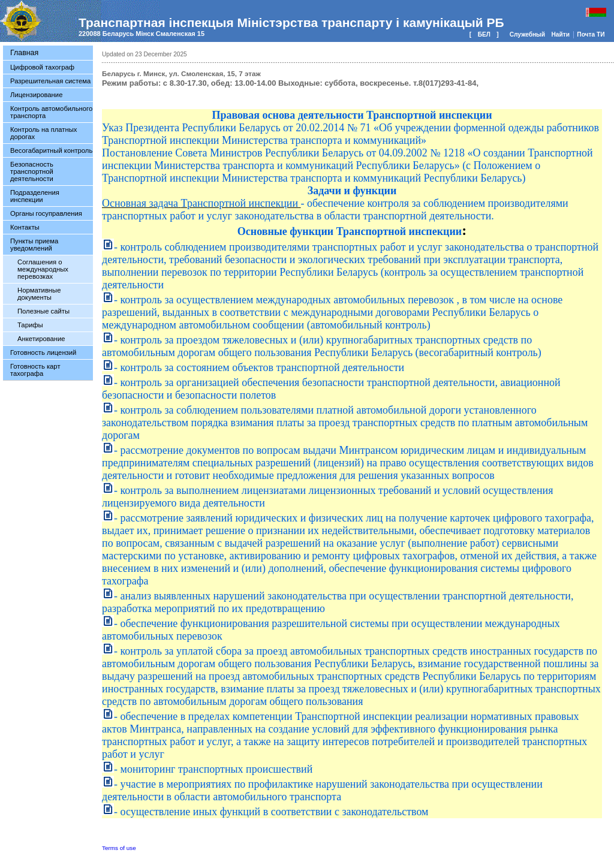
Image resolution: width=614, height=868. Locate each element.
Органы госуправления (46, 213)
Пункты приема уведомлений (34, 245)
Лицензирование (36, 95)
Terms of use (119, 848)
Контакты (25, 227)
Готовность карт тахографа (35, 370)
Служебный (528, 34)
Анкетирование (41, 339)
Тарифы (30, 325)
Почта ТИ (591, 34)
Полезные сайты (43, 311)
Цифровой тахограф (42, 67)
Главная (24, 53)
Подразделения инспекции (35, 196)
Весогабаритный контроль (51, 150)
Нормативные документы (39, 294)
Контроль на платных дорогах (43, 133)
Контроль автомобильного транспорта (51, 112)
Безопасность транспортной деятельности (32, 171)
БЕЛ (484, 34)
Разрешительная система (50, 81)
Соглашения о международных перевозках (43, 269)
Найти (561, 34)
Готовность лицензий (43, 352)
